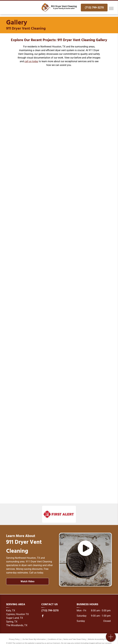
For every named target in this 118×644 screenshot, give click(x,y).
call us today (31, 61)
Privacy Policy (14, 639)
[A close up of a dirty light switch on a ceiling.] (33, 128)
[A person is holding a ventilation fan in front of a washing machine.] (33, 167)
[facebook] (43, 616)
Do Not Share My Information (34, 639)
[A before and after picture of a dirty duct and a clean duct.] (33, 89)
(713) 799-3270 (50, 611)
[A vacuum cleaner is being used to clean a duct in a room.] (85, 89)
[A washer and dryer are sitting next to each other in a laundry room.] (85, 167)
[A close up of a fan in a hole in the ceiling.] (85, 128)
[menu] (111, 8)
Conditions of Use (55, 639)
